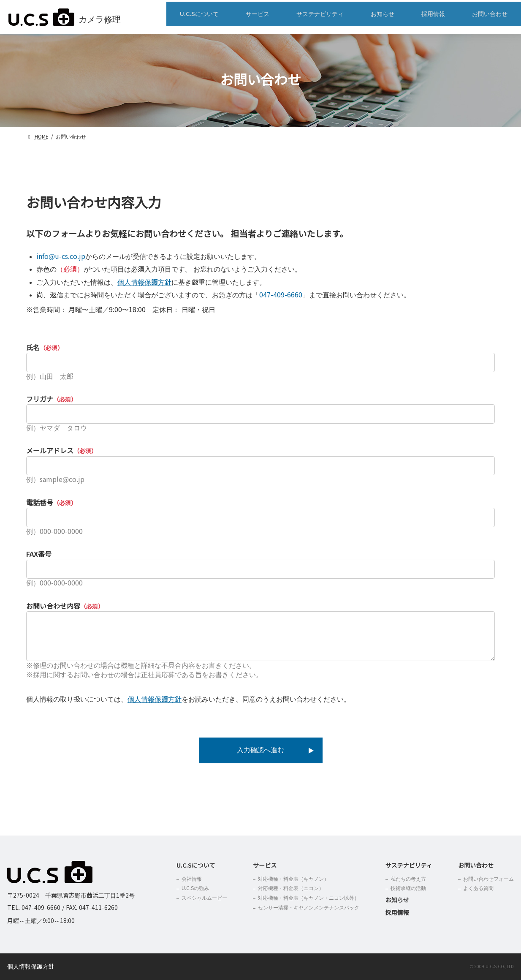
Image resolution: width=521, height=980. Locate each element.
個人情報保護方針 (144, 282)
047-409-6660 (281, 295)
